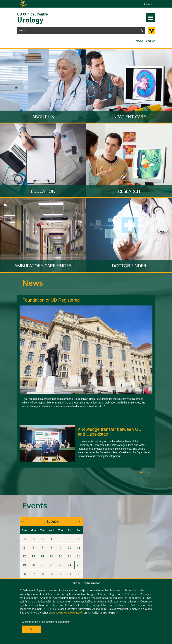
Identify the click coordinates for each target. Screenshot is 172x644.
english (151, 41)
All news (145, 472)
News (33, 283)
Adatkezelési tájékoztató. (68, 613)
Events (35, 505)
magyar (140, 41)
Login (148, 4)
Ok (32, 629)
